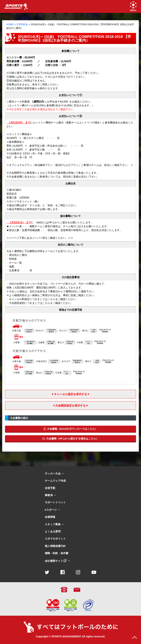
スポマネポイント (55, 539)
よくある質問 (53, 532)
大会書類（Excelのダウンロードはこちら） (70, 429)
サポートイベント (55, 502)
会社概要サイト (54, 561)
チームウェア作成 (55, 481)
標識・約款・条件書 (57, 553)
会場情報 (50, 517)
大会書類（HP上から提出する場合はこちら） (70, 439)
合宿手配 (50, 488)
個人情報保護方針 (55, 546)
